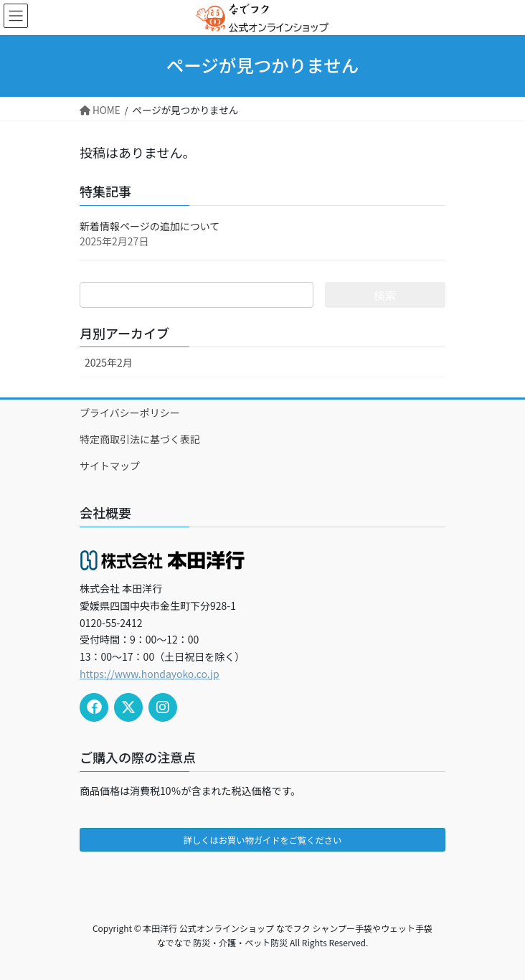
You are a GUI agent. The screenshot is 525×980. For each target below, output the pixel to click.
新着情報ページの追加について (150, 226)
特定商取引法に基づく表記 (140, 439)
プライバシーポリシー (130, 413)
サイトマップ (110, 466)
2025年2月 (109, 362)
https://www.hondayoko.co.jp (150, 674)
